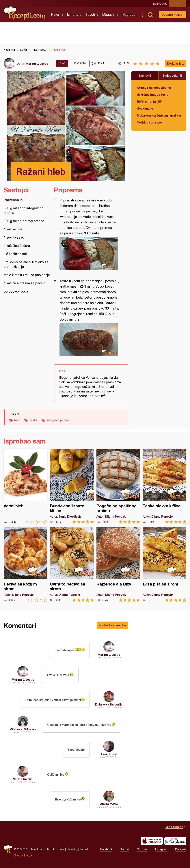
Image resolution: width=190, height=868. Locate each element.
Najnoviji (145, 75)
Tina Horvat (109, 754)
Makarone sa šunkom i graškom (159, 115)
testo (33, 420)
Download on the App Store (152, 841)
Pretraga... (150, 15)
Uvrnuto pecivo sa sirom (72, 564)
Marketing (72, 849)
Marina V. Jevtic (37, 64)
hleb (17, 420)
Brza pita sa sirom (165, 564)
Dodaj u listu (176, 63)
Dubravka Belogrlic (109, 704)
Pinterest (181, 849)
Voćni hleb (25, 486)
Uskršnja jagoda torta (153, 95)
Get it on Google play (175, 841)
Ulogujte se (179, 4)
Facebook (106, 849)
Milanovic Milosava (23, 729)
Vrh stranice (174, 827)
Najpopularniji (173, 75)
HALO (28, 855)
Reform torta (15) (149, 101)
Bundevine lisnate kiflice (72, 486)
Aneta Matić (109, 804)
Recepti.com (25, 13)
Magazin (109, 15)
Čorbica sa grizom (150, 122)
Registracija (162, 4)
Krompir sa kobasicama (154, 88)
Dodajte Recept (173, 15)
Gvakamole (145, 108)
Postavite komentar (112, 625)
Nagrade (129, 15)
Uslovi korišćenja (55, 849)
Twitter (125, 849)
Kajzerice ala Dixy (118, 564)
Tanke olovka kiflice (165, 486)
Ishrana (73, 15)
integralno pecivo (58, 420)
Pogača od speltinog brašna (118, 486)
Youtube (142, 849)
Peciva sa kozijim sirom (25, 564)
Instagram (161, 849)
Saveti (90, 15)
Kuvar (56, 15)
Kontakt (84, 849)
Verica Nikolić (23, 779)
